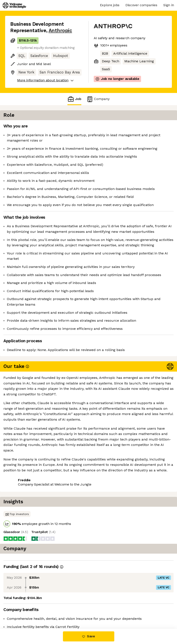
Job (74, 99)
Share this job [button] (22, 526)
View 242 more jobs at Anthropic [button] (37, 534)
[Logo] (14, 5)
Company (98, 99)
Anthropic (60, 31)
